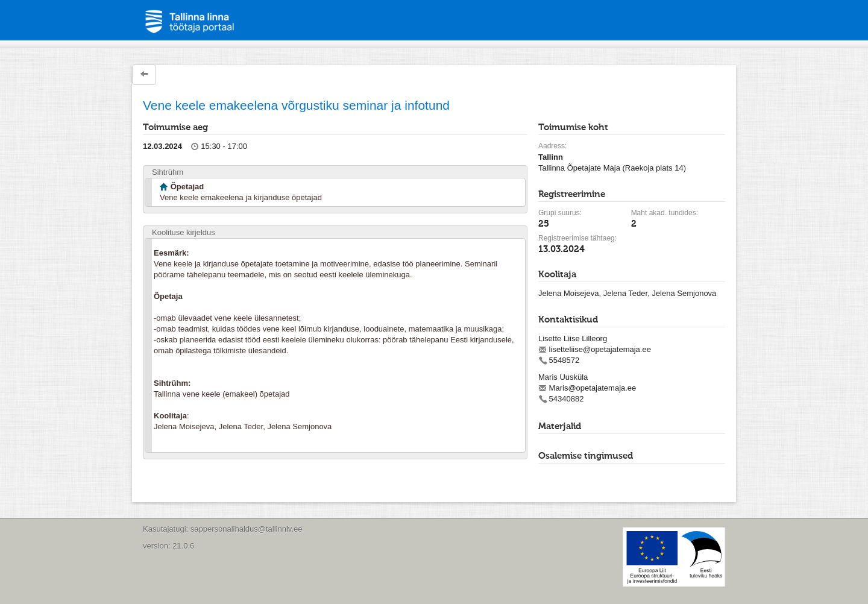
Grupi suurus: (560, 213)
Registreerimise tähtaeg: (577, 238)
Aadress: (552, 146)
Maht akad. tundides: (665, 213)
